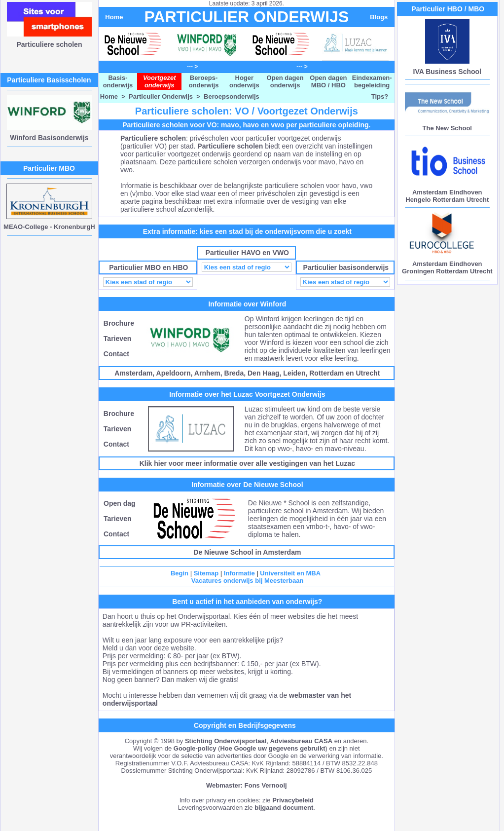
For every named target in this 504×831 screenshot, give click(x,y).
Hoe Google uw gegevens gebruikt (272, 748)
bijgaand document (284, 808)
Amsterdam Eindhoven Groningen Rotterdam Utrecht (447, 267)
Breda (234, 373)
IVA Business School (447, 72)
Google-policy (195, 748)
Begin (180, 573)
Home (114, 17)
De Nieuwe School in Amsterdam (247, 552)
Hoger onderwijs (244, 81)
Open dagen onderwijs (285, 81)
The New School (447, 128)
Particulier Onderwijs (161, 96)
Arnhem (207, 373)
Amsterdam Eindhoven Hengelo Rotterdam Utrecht (447, 196)
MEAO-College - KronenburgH (49, 227)
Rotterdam (326, 373)
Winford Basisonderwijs (49, 138)
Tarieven (118, 339)
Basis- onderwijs (118, 81)
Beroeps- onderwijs (204, 81)
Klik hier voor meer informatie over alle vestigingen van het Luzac (247, 463)
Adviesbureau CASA (301, 741)
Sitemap (206, 573)
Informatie (239, 573)
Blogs (379, 17)
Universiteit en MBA (290, 573)
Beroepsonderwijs (232, 96)
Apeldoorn (174, 373)
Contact (116, 354)
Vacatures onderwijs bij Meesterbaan (248, 581)
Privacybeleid (293, 800)
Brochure (119, 323)
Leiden (294, 373)
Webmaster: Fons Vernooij (247, 785)
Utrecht (368, 373)
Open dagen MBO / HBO (328, 81)
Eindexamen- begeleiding (372, 81)
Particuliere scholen (49, 44)
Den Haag (264, 373)
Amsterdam (133, 373)
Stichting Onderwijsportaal (226, 741)
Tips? (380, 96)
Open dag (120, 503)
